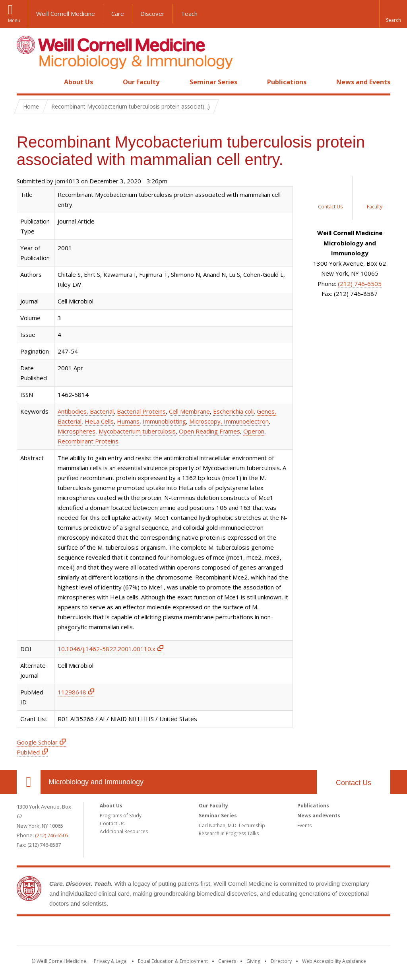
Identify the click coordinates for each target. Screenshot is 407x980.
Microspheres (77, 431)
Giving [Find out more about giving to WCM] (253, 961)
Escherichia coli (233, 411)
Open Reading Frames (209, 431)
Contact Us (354, 783)
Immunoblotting (164, 421)
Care (118, 14)
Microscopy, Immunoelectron (229, 421)
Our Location (29, 782)
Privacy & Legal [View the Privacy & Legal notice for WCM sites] (111, 961)
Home (25, 82)
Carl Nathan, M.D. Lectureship (232, 825)
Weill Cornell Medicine (66, 14)
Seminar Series (213, 82)
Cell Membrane (189, 411)
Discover (152, 14)
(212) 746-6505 (360, 284)
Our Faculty (141, 82)
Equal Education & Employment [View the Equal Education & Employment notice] (173, 961)
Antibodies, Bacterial (86, 411)
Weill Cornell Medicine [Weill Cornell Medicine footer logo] (203, 932)
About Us (78, 82)
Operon (254, 431)
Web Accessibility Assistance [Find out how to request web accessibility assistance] (334, 961)
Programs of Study (121, 816)
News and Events (363, 82)
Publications (287, 82)
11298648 (72, 692)
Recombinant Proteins (88, 441)
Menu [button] (14, 20)
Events (304, 825)
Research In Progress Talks (229, 833)
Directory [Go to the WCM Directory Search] (281, 961)
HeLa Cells (99, 421)
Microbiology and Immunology (96, 782)
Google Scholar (37, 742)
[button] (393, 14)
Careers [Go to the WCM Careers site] (227, 961)
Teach (189, 14)
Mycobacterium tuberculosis (137, 431)
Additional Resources (124, 831)
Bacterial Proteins (141, 411)
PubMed (28, 752)
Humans (128, 421)
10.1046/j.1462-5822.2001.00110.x (107, 649)
